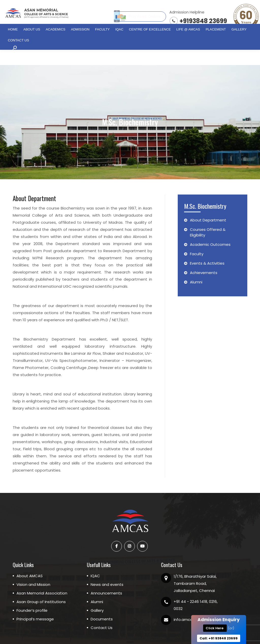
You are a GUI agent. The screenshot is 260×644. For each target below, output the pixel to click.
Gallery (97, 595)
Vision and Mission (33, 569)
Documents (102, 604)
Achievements (201, 257)
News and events (107, 569)
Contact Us (102, 612)
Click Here (216, 628)
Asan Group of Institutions (41, 586)
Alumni (193, 267)
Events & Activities (204, 248)
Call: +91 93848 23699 (219, 638)
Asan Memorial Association (42, 578)
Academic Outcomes (207, 229)
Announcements (106, 578)
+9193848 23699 (203, 21)
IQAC (95, 561)
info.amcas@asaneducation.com (205, 604)
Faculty (194, 239)
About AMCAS (30, 561)
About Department (205, 205)
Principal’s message (35, 604)
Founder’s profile (32, 595)
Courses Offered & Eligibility (205, 217)
